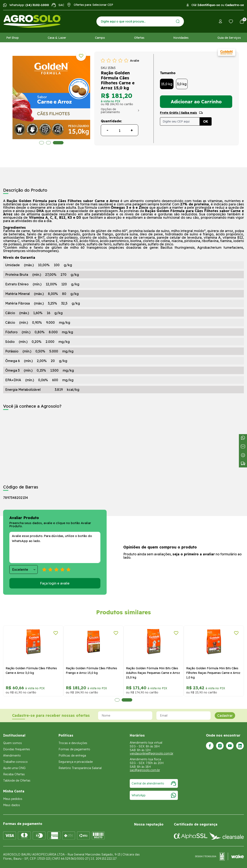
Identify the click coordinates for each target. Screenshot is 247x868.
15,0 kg (167, 84)
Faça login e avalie (55, 583)
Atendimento (12, 756)
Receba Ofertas (14, 774)
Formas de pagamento (74, 749)
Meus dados (12, 805)
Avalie (135, 61)
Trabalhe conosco (15, 762)
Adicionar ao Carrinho (196, 102)
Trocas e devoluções (73, 743)
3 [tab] (60, 143)
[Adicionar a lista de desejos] (81, 56)
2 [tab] (50, 143)
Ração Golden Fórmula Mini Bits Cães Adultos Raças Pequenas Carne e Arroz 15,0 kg (153, 673)
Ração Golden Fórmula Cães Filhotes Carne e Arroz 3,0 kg (31, 671)
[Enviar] (178, 21)
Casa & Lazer (57, 38)
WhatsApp (154, 795)
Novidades (181, 38)
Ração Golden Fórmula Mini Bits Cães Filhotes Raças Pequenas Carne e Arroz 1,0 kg (213, 673)
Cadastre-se (235, 5)
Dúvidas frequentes (17, 749)
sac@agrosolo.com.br (145, 770)
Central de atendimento (154, 783)
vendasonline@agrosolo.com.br (152, 753)
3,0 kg (182, 84)
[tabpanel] (33, 661)
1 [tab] (42, 143)
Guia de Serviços (229, 38)
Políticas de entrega (72, 756)
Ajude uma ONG (14, 768)
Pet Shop (12, 38)
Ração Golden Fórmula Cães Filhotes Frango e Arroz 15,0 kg (91, 671)
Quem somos (12, 743)
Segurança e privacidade (76, 762)
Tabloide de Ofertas (17, 781)
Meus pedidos (13, 799)
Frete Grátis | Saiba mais (178, 113)
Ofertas (139, 38)
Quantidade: (111, 121)
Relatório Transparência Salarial (80, 768)
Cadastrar (225, 716)
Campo (100, 38)
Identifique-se (209, 5)
